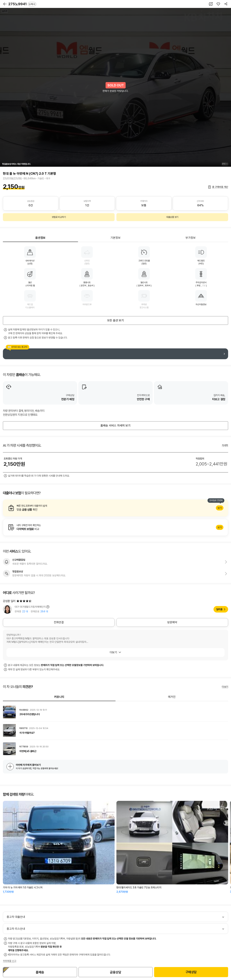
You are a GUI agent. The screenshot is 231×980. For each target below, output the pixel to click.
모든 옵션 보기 (115, 320)
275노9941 (22, 4)
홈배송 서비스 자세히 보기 (115, 426)
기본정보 (115, 238)
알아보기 (115, 508)
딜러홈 (219, 609)
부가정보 (191, 238)
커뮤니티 (59, 697)
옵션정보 (40, 238)
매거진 (172, 697)
